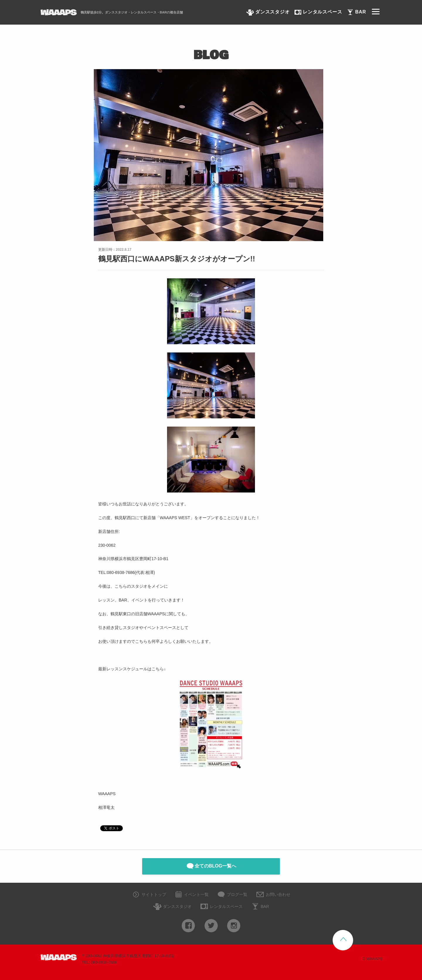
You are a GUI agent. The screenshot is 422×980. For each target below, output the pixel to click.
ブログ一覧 (232, 895)
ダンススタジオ (172, 907)
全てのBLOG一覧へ (211, 866)
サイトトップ (149, 895)
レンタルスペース (221, 907)
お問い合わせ (273, 895)
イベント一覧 (192, 895)
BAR (260, 907)
